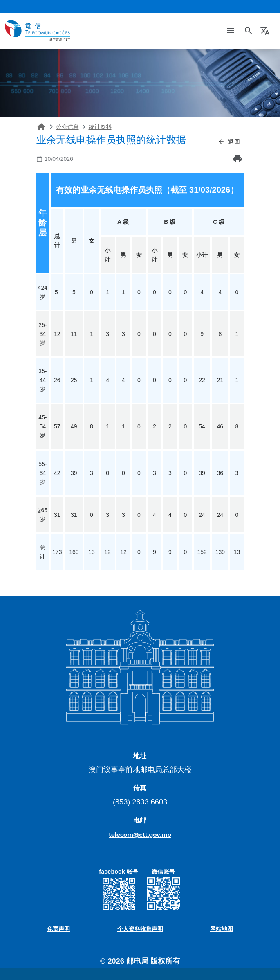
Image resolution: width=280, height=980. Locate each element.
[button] (266, 31)
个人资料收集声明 (140, 929)
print (237, 159)
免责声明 (58, 929)
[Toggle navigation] (231, 31)
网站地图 (222, 929)
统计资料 (100, 127)
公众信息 (67, 127)
